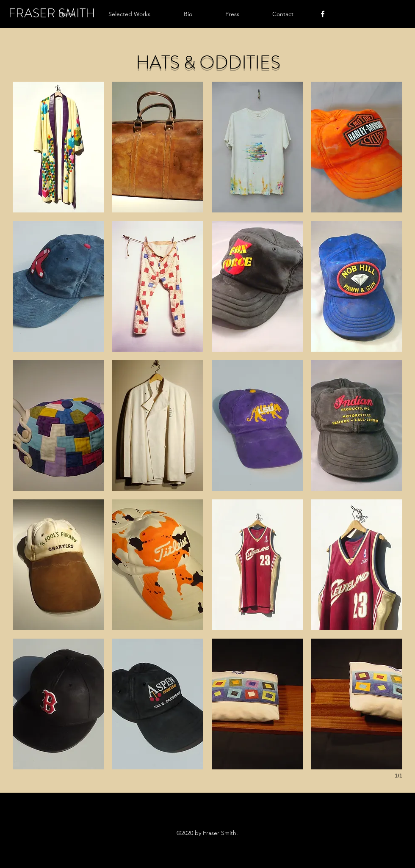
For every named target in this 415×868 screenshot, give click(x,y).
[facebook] (323, 14)
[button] (117, 14)
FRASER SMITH (52, 13)
